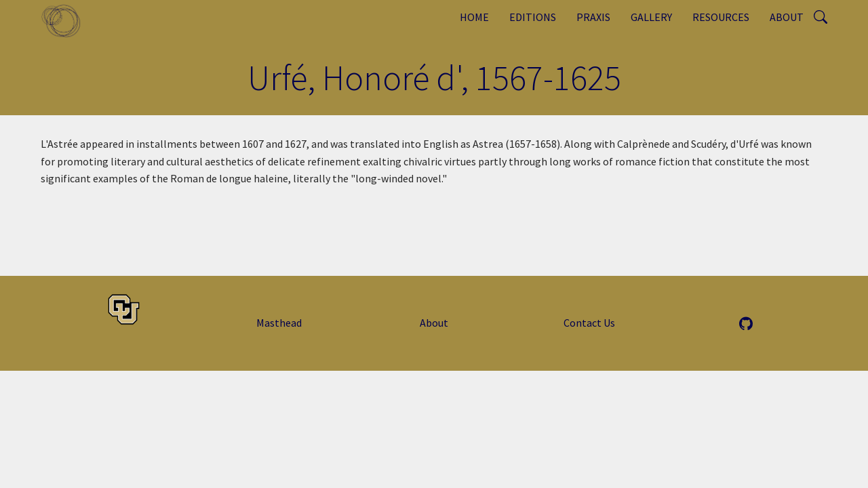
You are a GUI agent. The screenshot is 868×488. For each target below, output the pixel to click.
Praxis (593, 17)
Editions (533, 17)
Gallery (651, 17)
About (787, 17)
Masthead (279, 323)
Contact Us (589, 323)
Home (474, 17)
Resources (721, 17)
